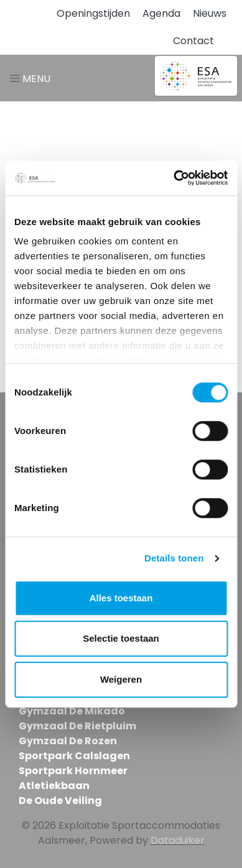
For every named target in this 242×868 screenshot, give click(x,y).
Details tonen (174, 558)
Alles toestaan (121, 598)
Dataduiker (178, 840)
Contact (193, 41)
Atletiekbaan (54, 786)
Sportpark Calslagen (74, 756)
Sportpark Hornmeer (73, 771)
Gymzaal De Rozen (68, 741)
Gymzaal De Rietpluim (77, 726)
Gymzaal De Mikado (72, 711)
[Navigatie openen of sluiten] (33, 78)
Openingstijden (93, 13)
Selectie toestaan (121, 638)
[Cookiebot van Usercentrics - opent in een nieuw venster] (174, 178)
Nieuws (210, 13)
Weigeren (121, 679)
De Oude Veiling (60, 801)
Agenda (161, 13)
